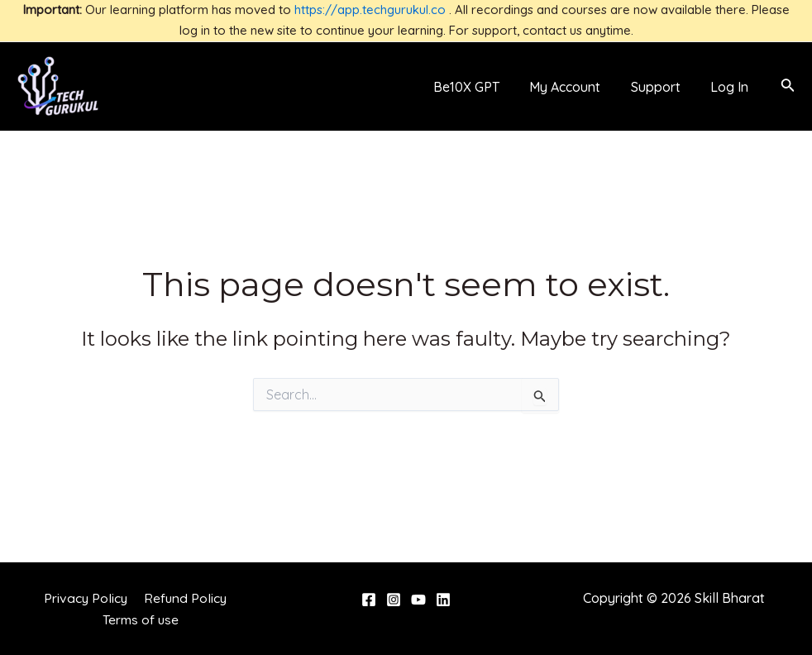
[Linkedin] (443, 600)
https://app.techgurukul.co (370, 10)
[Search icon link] (788, 87)
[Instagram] (394, 600)
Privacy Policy (86, 598)
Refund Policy (184, 598)
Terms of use (142, 619)
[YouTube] (418, 600)
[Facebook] (369, 600)
